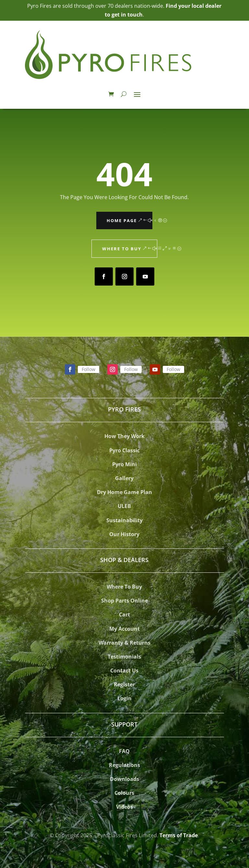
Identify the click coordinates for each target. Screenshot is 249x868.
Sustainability (124, 520)
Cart (124, 614)
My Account (124, 629)
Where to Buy (122, 249)
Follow (89, 369)
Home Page (122, 220)
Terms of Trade (179, 835)
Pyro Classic (124, 450)
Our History (124, 534)
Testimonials (124, 657)
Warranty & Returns (124, 643)
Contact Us (124, 671)
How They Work (124, 436)
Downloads (124, 779)
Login (124, 698)
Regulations (124, 765)
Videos (124, 807)
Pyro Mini (124, 464)
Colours (124, 793)
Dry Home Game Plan (124, 492)
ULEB (124, 506)
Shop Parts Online (124, 601)
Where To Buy (124, 587)
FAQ (124, 751)
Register (124, 684)
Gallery (124, 478)
